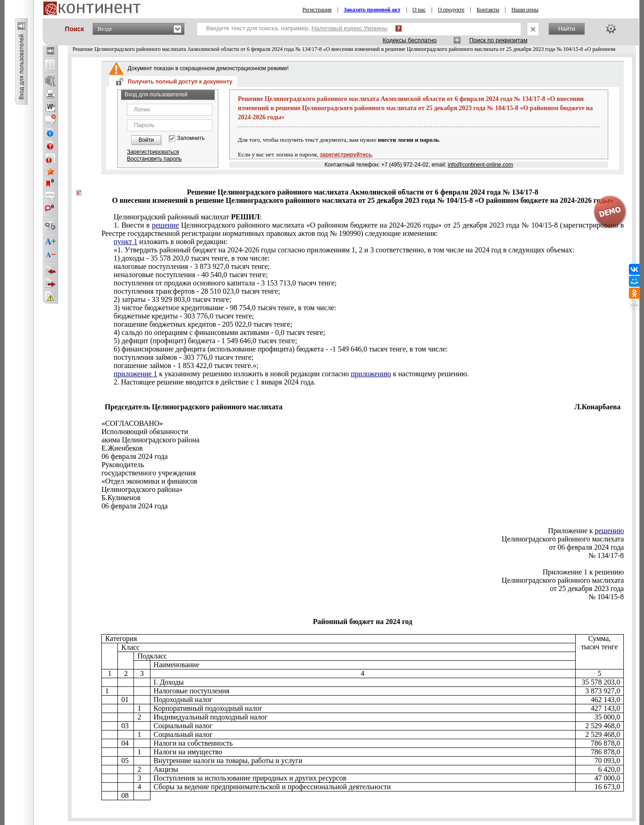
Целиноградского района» (142, 489)
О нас (419, 10)
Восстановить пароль (155, 159)
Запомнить (191, 138)
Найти (567, 29)
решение (165, 225)
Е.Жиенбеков (122, 448)
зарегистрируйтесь (346, 155)
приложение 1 (136, 374)
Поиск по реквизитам (498, 40)
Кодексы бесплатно (410, 40)
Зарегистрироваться (153, 152)
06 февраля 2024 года (135, 456)
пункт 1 (126, 242)
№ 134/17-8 (606, 555)
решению (610, 531)
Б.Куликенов (121, 498)
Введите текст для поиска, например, (297, 28)
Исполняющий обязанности (145, 432)
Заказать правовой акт (372, 10)
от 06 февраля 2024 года (586, 547)
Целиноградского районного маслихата (563, 539)
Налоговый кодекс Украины (350, 28)
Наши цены (525, 10)
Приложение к (586, 531)
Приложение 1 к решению (583, 572)
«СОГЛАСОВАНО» (132, 423)
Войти (146, 140)
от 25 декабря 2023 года (587, 588)
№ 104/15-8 (606, 597)
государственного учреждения (149, 473)
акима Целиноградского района (150, 440)
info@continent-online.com (480, 165)
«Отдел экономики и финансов (149, 481)
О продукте (451, 10)
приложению (371, 374)
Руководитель (123, 465)
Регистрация (317, 10)
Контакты (488, 10)
